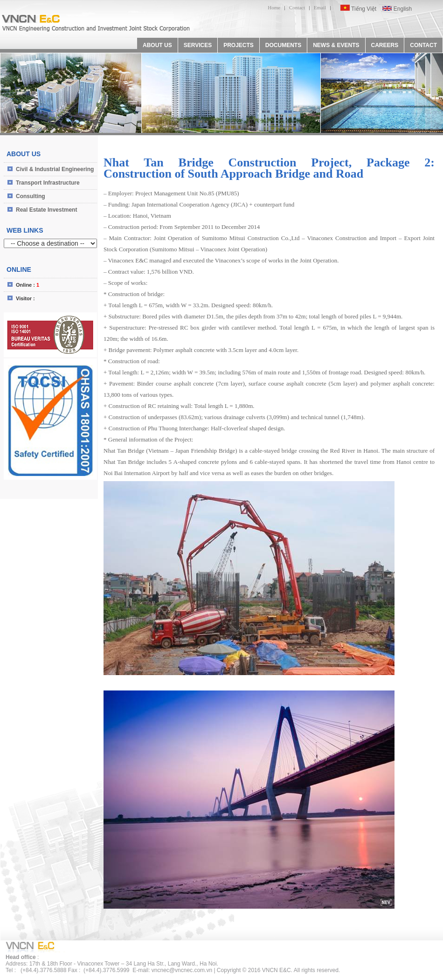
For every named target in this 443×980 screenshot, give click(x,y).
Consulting (31, 196)
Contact (297, 7)
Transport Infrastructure (48, 183)
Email (320, 7)
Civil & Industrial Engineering (55, 169)
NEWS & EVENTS (336, 45)
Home (274, 7)
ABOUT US (157, 45)
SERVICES (198, 45)
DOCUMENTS (283, 45)
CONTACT (423, 45)
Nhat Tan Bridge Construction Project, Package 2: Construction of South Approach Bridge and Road (269, 168)
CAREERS (385, 45)
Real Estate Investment (46, 210)
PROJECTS (239, 45)
